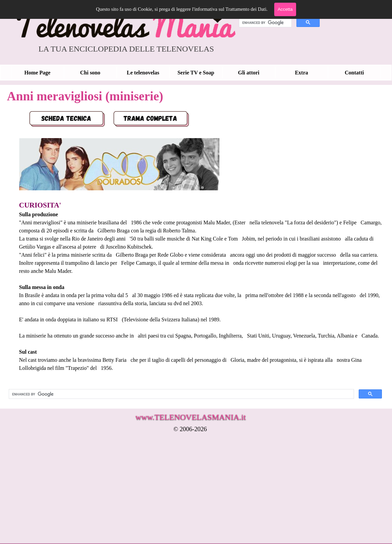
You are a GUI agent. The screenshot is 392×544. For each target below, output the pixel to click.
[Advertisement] (170, 493)
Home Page (37, 73)
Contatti (354, 73)
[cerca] (265, 23)
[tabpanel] (195, 244)
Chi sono (90, 73)
